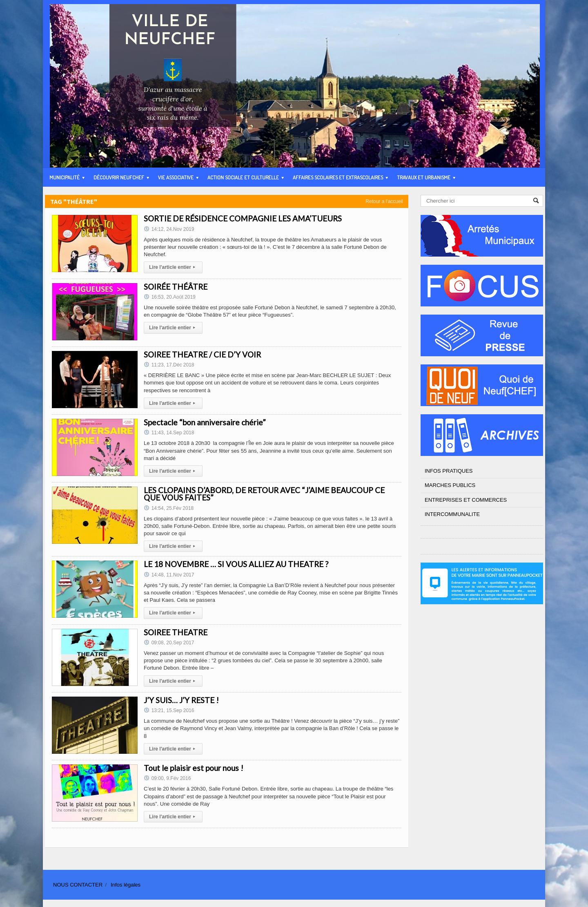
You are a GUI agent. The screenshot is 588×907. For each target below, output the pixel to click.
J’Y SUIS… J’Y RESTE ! (181, 700)
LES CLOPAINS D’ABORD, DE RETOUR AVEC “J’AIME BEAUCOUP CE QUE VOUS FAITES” (264, 494)
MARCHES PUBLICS (450, 485)
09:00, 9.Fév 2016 (167, 778)
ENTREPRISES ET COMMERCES (466, 500)
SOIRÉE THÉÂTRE (176, 287)
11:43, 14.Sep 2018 (169, 433)
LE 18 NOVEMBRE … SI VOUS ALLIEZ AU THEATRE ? (236, 564)
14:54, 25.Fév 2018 (169, 508)
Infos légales (126, 885)
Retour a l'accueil (384, 201)
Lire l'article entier (173, 267)
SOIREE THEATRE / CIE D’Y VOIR (202, 354)
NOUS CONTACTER (78, 885)
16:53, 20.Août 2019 (170, 297)
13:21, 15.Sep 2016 (169, 710)
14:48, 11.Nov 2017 (169, 575)
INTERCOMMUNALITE (452, 514)
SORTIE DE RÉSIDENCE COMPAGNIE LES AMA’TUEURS (243, 218)
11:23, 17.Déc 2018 (169, 365)
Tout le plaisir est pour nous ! (194, 768)
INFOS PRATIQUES (449, 471)
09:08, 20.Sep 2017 (169, 643)
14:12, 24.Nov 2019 (169, 229)
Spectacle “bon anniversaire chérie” (205, 422)
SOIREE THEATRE (176, 632)
